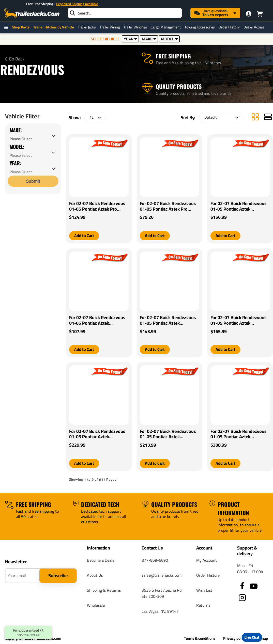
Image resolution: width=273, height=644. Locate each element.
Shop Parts (21, 27)
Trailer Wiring (110, 27)
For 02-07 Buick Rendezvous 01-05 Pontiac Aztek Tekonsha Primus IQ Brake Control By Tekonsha (239, 320)
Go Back (17, 59)
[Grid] (255, 117)
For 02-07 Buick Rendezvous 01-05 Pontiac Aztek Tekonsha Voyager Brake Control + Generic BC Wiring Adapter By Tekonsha (168, 320)
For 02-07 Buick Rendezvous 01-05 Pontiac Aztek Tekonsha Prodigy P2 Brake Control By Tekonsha (168, 434)
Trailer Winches (135, 27)
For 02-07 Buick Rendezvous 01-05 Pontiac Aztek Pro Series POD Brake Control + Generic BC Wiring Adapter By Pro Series (168, 207)
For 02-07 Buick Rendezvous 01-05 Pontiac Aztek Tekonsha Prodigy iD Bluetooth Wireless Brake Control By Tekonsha (97, 434)
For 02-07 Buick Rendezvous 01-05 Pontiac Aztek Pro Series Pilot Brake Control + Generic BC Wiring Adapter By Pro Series (98, 207)
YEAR (131, 39)
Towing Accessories (200, 27)
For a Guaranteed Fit (28, 633)
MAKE (149, 39)
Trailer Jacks (87, 27)
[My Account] (249, 14)
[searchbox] (125, 13)
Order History (229, 27)
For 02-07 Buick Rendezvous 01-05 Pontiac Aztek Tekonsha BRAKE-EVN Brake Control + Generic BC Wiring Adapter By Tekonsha (239, 207)
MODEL (169, 39)
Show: (74, 117)
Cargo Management (166, 27)
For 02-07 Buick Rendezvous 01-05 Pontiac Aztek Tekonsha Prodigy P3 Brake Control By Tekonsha (239, 434)
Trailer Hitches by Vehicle (54, 27)
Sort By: (188, 117)
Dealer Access (254, 27)
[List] (268, 117)
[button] (84, 236)
